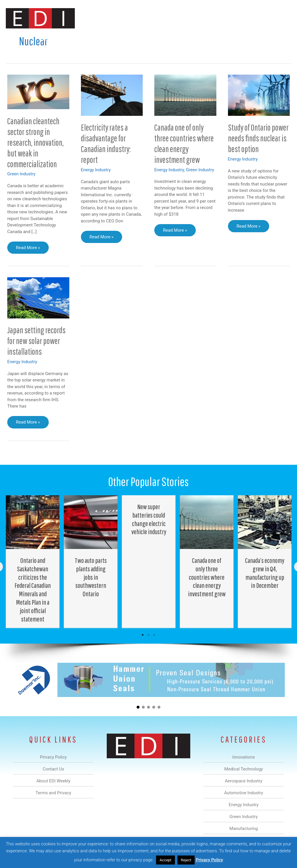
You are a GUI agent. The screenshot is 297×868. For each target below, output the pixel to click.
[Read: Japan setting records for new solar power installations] (38, 298)
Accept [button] (165, 860)
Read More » (32, 249)
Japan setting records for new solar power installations (36, 341)
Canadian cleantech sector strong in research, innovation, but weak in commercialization (36, 142)
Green (181, 39)
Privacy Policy (209, 860)
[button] (282, 39)
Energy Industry (96, 170)
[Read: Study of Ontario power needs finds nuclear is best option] (259, 95)
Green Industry (21, 174)
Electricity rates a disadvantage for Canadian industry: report (106, 143)
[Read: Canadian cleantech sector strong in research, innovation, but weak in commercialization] (38, 91)
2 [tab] (148, 635)
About (238, 39)
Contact (261, 39)
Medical (76, 39)
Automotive (132, 39)
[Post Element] (33, 562)
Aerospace (102, 39)
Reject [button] (186, 860)
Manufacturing (209, 39)
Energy (159, 39)
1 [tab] (143, 635)
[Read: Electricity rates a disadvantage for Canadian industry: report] (112, 95)
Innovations (49, 39)
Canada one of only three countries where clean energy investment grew (184, 143)
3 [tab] (154, 635)
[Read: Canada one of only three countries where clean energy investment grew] (185, 95)
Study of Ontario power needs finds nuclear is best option (258, 138)
